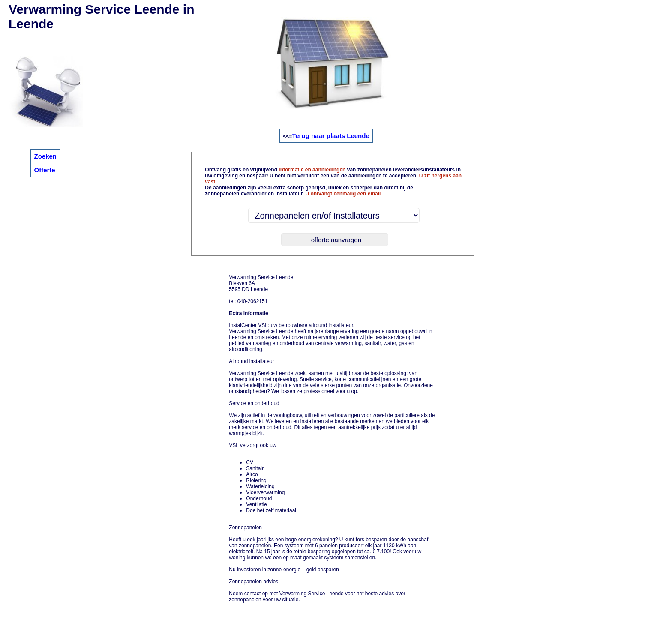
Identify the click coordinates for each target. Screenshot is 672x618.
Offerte (44, 170)
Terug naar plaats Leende (331, 136)
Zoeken (45, 156)
